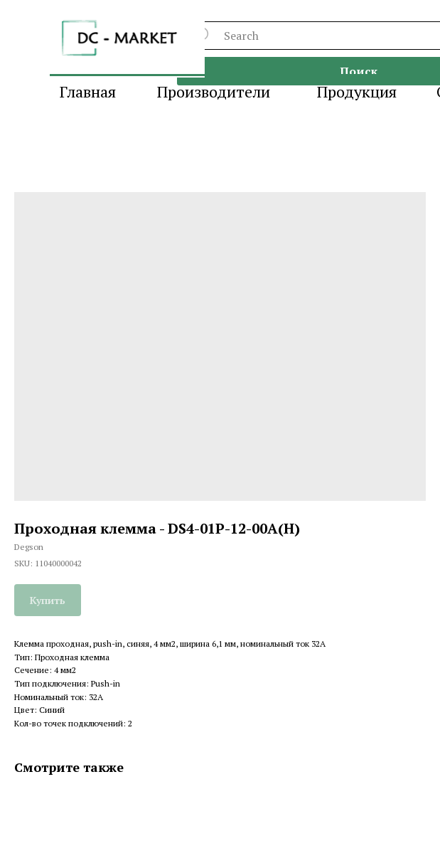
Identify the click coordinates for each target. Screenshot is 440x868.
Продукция (357, 91)
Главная (88, 91)
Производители (214, 91)
